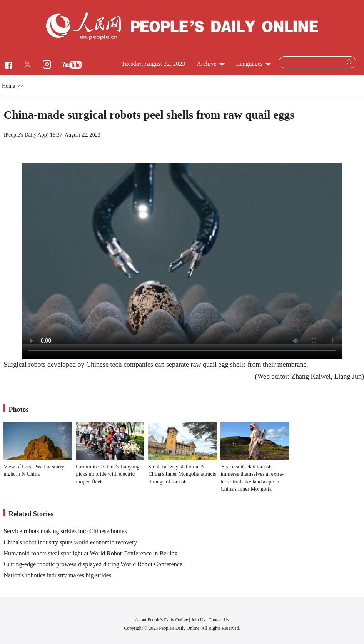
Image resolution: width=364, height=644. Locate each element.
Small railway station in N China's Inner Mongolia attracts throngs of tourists (182, 474)
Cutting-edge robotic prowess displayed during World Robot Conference (93, 564)
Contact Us (219, 620)
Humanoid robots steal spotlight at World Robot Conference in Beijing (90, 553)
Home (8, 86)
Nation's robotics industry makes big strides (57, 575)
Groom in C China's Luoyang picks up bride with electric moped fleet (108, 474)
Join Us (199, 620)
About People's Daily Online (162, 620)
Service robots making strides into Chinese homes (65, 531)
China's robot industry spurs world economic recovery (70, 542)
